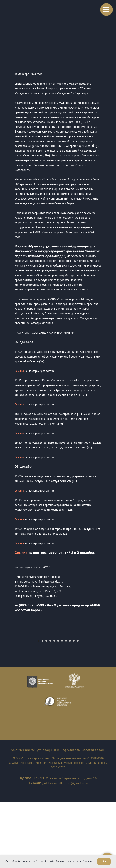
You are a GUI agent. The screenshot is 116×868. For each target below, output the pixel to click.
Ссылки (21, 553)
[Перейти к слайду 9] (70, 707)
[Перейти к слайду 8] (66, 707)
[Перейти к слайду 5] (54, 707)
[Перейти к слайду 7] (62, 707)
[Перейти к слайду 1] (39, 707)
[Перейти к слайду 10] (74, 707)
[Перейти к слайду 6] (58, 707)
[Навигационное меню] (106, 10)
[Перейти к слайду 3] (46, 707)
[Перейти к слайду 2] (42, 707)
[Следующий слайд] (112, 667)
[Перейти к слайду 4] (50, 707)
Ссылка (20, 371)
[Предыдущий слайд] (4, 667)
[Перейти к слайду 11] (78, 707)
